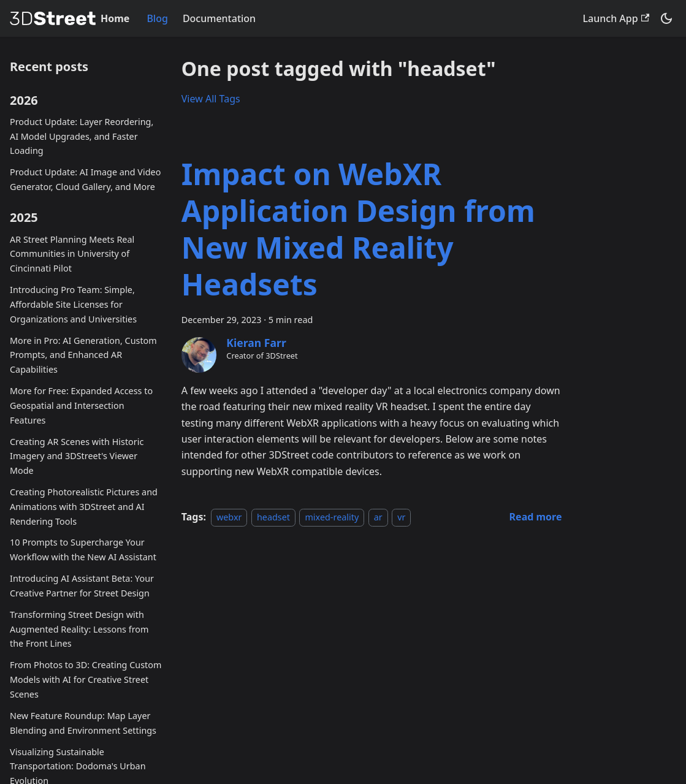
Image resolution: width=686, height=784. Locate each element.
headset (273, 517)
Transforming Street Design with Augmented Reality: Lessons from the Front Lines (79, 629)
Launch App (616, 18)
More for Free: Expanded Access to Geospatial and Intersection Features (81, 405)
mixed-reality (332, 517)
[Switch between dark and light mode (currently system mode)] (666, 18)
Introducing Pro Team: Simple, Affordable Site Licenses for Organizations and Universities (73, 304)
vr (401, 517)
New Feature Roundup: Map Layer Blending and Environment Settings (83, 723)
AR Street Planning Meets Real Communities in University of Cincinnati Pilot (72, 254)
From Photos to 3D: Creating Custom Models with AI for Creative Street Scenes (86, 679)
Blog (157, 18)
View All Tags (211, 99)
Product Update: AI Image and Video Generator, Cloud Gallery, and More (85, 179)
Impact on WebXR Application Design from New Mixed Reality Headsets (358, 229)
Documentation (219, 18)
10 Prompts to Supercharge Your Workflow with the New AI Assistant (83, 550)
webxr (229, 517)
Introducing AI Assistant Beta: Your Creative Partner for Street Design (82, 586)
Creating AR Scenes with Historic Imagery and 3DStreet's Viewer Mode (77, 456)
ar (378, 517)
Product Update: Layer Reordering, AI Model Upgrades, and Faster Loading (82, 136)
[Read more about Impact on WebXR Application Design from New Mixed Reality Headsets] (536, 517)
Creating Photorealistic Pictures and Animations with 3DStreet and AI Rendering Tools (84, 507)
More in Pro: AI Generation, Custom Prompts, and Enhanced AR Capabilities (83, 355)
